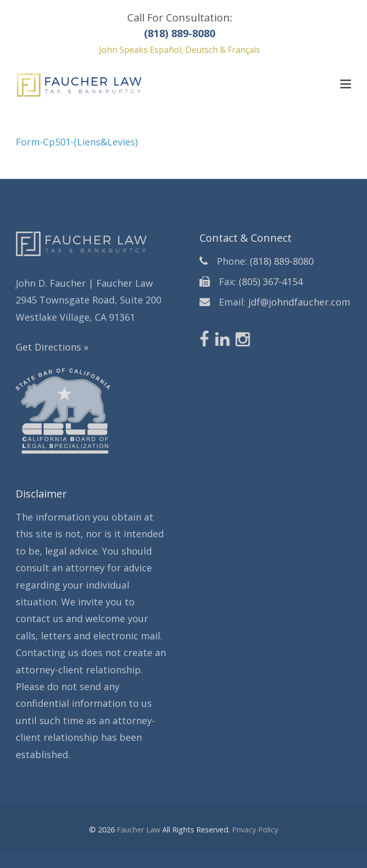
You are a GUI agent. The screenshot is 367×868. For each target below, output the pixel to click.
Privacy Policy (255, 830)
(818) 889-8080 (282, 261)
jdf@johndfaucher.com (299, 302)
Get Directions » (52, 347)
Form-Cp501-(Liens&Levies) (77, 142)
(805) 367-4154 (271, 281)
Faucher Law (138, 830)
